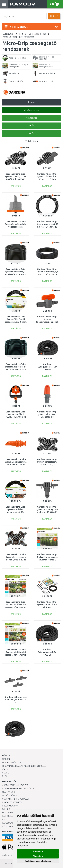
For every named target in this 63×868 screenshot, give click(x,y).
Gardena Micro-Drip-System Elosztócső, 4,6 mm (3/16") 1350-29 (47, 272)
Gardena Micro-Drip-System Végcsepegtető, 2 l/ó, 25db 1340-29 (16, 462)
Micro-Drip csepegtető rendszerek (19, 37)
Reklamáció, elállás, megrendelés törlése (24, 766)
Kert (21, 34)
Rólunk (6, 809)
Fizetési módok (10, 795)
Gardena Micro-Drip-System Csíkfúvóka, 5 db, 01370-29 (47, 414)
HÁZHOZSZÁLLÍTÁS (11, 816)
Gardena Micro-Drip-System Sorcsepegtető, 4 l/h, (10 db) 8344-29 (47, 509)
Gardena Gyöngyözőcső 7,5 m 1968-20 (47, 652)
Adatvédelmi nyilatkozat (15, 785)
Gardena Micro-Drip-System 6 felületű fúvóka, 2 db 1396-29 (16, 414)
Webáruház (8, 34)
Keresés (54, 16)
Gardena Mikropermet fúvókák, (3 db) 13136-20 (16, 700)
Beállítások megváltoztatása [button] (38, 861)
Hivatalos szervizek (12, 802)
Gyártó (6, 773)
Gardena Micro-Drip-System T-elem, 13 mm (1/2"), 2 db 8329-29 (16, 177)
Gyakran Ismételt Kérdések (16, 799)
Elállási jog (8, 792)
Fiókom (6, 759)
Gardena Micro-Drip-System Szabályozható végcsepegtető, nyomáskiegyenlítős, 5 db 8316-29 (16, 227)
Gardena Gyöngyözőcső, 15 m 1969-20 (47, 367)
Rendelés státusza (12, 763)
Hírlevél (6, 769)
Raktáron (33, 141)
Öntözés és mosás (37, 34)
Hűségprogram (10, 806)
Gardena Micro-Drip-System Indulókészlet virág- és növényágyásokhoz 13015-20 (49, 607)
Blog (5, 776)
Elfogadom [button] (38, 851)
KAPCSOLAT (8, 823)
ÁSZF (4, 819)
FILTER (32, 102)
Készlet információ (12, 813)
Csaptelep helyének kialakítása (18, 789)
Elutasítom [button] (38, 856)
